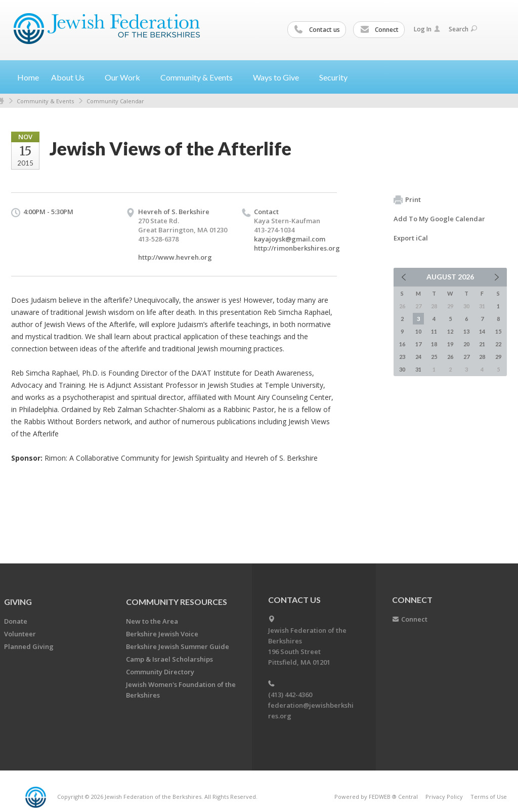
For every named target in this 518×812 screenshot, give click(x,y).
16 (402, 344)
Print (407, 200)
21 (482, 344)
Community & (201, 77)
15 (498, 331)
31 (418, 369)
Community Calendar (115, 101)
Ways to (280, 77)
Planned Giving (29, 646)
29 (498, 357)
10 (418, 331)
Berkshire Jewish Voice (162, 634)
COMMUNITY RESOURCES (177, 602)
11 (434, 331)
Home (28, 77)
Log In (427, 29)
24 (418, 357)
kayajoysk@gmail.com (290, 239)
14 (482, 331)
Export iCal (411, 238)
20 (466, 344)
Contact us (317, 30)
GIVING (18, 602)
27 (466, 357)
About (72, 77)
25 (434, 357)
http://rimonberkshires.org (297, 248)
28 (482, 357)
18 (434, 344)
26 (450, 357)
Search (463, 29)
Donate (16, 621)
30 (402, 369)
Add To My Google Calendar (439, 219)
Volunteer (20, 634)
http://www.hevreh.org (175, 257)
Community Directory (160, 672)
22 (498, 344)
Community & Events (45, 101)
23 (402, 357)
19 (450, 344)
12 (450, 331)
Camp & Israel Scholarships (169, 659)
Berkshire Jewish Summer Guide (178, 646)
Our (126, 77)
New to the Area (152, 621)
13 (466, 331)
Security (333, 77)
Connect (379, 30)
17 (418, 344)
